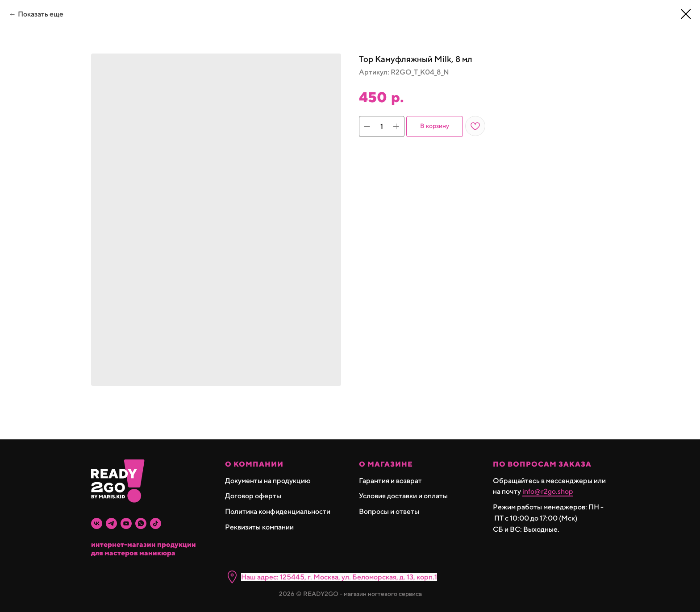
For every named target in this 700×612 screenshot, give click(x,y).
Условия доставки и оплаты (403, 496)
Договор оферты (253, 496)
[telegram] (111, 523)
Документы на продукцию (268, 481)
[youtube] (126, 523)
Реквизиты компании (259, 527)
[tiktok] (156, 523)
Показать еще (41, 14)
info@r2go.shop (548, 491)
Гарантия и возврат (390, 481)
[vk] (97, 523)
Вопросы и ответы (389, 511)
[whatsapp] (141, 523)
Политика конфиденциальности (278, 511)
